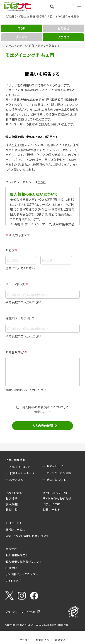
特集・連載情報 (16, 460)
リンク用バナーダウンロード (23, 574)
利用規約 (11, 568)
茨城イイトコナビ (20, 467)
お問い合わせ (52, 510)
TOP (22, 28)
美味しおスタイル (57, 480)
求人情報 (12, 504)
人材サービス (14, 523)
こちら (42, 182)
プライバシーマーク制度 (20, 612)
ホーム (10, 45)
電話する (60, 640)
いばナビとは (51, 504)
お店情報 (12, 498)
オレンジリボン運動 (59, 473)
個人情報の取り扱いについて (24, 561)
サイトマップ (13, 581)
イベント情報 (14, 493)
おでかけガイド (56, 466)
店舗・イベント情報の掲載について (27, 536)
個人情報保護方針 (17, 555)
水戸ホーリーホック (22, 473)
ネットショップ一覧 (55, 493)
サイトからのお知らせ (57, 498)
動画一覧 (12, 510)
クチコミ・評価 (26, 45)
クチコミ (25, 640)
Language (67, 6)
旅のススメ (16, 480)
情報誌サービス (15, 529)
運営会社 (11, 549)
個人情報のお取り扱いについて (43, 407)
